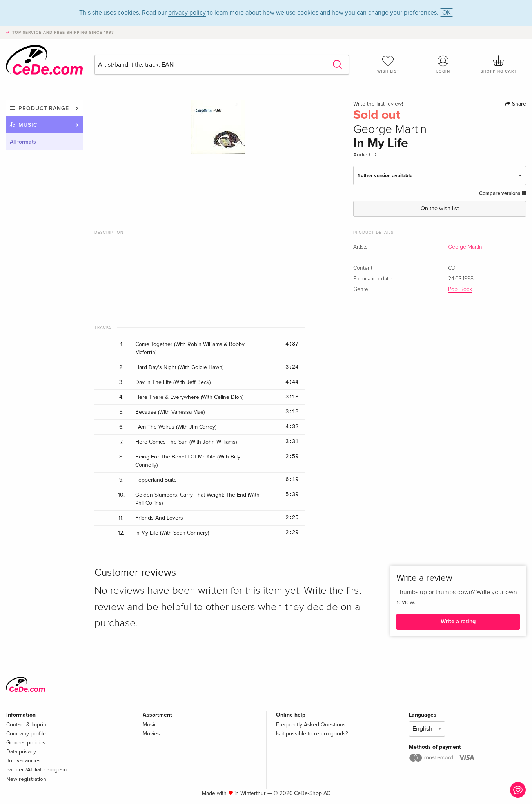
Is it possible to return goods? (312, 734)
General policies (26, 743)
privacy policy (187, 13)
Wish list (388, 64)
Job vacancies (24, 761)
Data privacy (21, 752)
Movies (151, 734)
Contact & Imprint (27, 725)
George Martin (465, 247)
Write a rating (458, 621)
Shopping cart (498, 64)
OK (447, 13)
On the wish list (440, 208)
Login (443, 64)
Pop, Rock (460, 289)
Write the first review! (378, 104)
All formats (23, 142)
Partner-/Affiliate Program (36, 770)
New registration (26, 779)
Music (28, 125)
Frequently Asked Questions (311, 725)
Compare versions (503, 193)
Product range (44, 108)
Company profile (26, 734)
